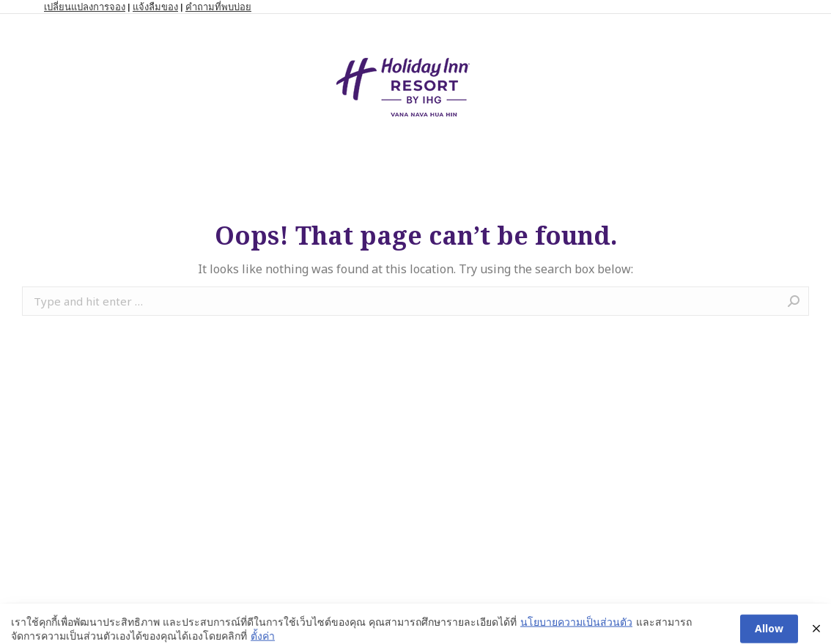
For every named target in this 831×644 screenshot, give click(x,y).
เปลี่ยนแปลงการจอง (85, 7)
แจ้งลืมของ (155, 7)
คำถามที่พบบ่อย (218, 7)
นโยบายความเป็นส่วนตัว (576, 630)
